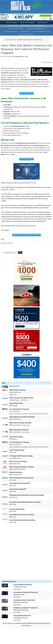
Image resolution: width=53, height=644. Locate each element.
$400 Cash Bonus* (20, 425)
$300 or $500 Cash (15, 419)
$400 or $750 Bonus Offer (17, 469)
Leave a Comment (47, 62)
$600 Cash (13, 522)
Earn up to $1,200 (15, 445)
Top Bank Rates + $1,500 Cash (19, 400)
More (3, 239)
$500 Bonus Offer (15, 464)
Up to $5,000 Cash (15, 392)
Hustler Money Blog (27, 6)
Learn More (17, 589)
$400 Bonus (13, 439)
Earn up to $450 (14, 411)
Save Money (10, 243)
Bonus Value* (7, 623)
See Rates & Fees (30, 226)
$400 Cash (13, 452)
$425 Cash (13, 480)
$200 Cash (13, 511)
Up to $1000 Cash (15, 458)
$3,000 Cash (13, 406)
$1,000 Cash (13, 497)
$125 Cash (13, 486)
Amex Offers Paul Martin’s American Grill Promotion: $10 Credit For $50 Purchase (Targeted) (26, 49)
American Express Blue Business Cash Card (21, 183)
